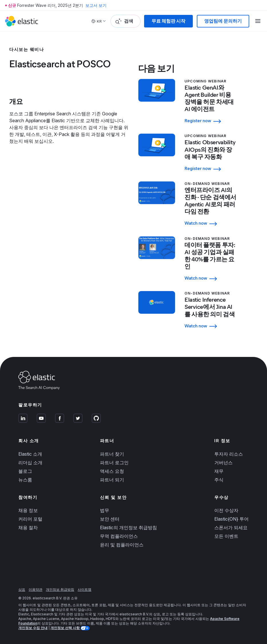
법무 (105, 510)
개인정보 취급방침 (60, 589)
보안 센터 (110, 519)
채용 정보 (28, 510)
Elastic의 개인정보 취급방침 (128, 528)
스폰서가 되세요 (231, 528)
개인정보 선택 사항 (65, 628)
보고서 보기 (96, 5)
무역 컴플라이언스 (119, 536)
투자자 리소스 (229, 454)
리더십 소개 (30, 463)
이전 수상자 (226, 510)
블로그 (25, 471)
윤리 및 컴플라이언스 (122, 545)
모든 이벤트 (226, 536)
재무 (219, 471)
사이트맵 (85, 589)
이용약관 (36, 589)
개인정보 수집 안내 (33, 628)
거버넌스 (223, 463)
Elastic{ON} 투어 (231, 519)
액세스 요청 (112, 471)
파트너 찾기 (112, 454)
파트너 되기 (112, 480)
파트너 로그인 (114, 463)
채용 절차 (28, 528)
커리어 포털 (30, 519)
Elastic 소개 (30, 454)
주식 (219, 480)
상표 (22, 589)
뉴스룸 (25, 480)
